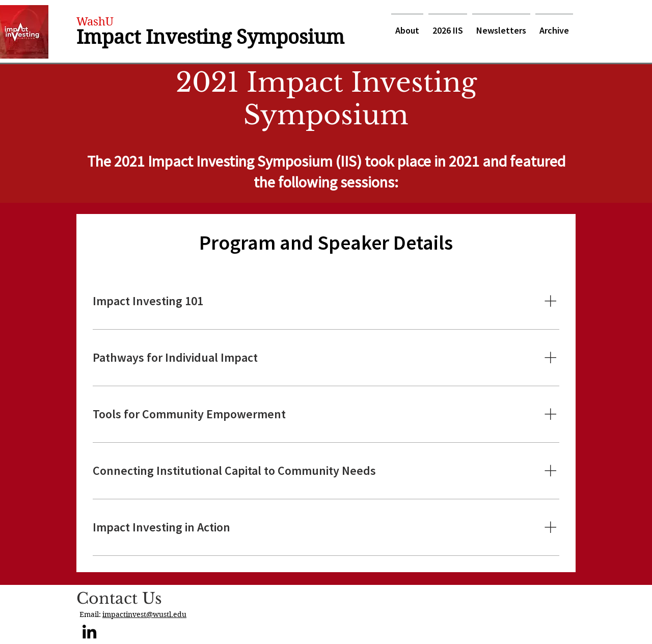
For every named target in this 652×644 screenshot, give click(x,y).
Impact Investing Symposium (210, 37)
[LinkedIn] (89, 632)
